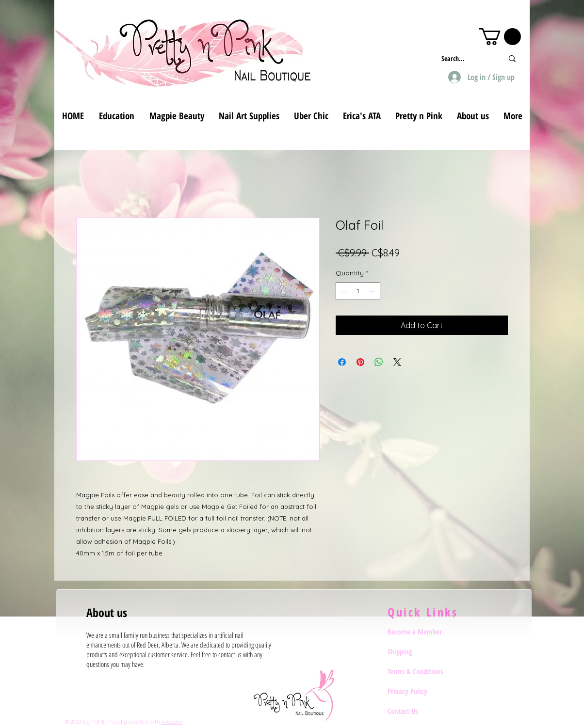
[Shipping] (422, 651)
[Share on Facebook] (342, 362)
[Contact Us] (422, 711)
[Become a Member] (422, 632)
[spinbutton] (358, 291)
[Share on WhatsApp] (379, 362)
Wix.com (172, 722)
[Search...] (465, 58)
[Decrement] (343, 291)
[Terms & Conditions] (422, 671)
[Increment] (373, 291)
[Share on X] (397, 362)
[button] (500, 37)
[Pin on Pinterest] (360, 362)
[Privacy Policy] (422, 691)
